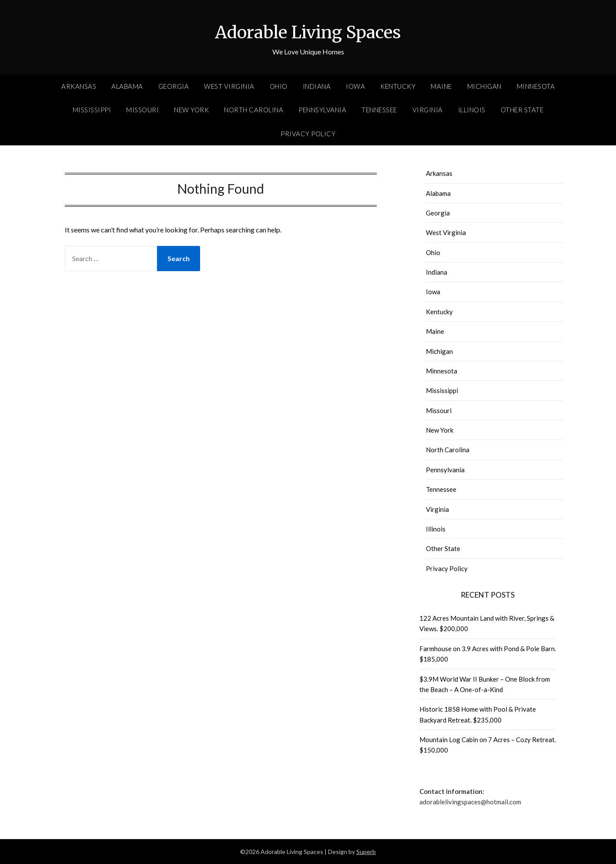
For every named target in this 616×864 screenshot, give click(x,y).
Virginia (428, 110)
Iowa (355, 86)
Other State (522, 110)
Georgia (174, 86)
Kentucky (398, 86)
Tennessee (379, 110)
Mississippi (92, 110)
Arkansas (79, 86)
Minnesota (536, 86)
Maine (441, 86)
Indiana (317, 86)
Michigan (484, 86)
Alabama (127, 86)
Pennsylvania (322, 110)
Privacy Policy (308, 134)
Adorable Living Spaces (308, 31)
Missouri (142, 110)
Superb (366, 852)
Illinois (472, 110)
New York (191, 110)
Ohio (279, 86)
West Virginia (229, 86)
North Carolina (254, 110)
